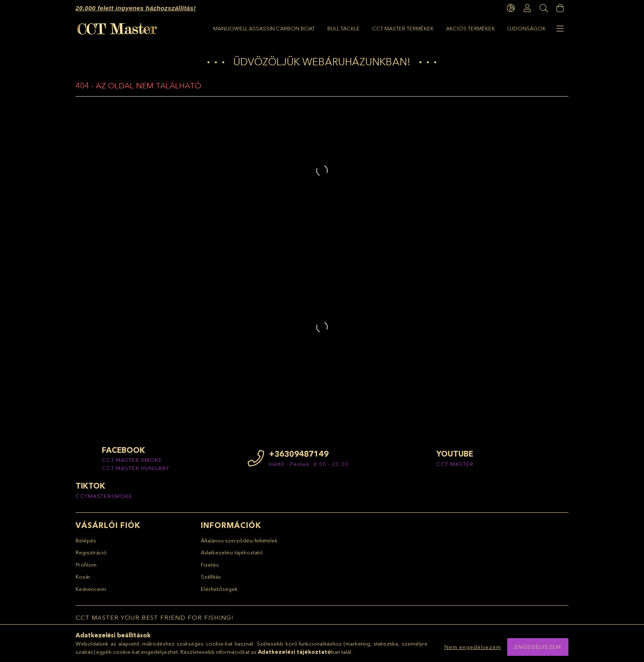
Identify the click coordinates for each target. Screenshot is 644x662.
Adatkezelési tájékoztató (232, 556)
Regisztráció (91, 556)
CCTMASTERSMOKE (104, 500)
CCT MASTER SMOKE (132, 464)
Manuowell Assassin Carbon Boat (495, 28)
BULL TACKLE (415, 28)
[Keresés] (544, 8)
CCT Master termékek (356, 28)
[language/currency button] (511, 8)
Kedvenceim (91, 593)
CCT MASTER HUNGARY (136, 472)
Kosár (83, 581)
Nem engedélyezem (473, 647)
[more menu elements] (560, 29)
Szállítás (211, 581)
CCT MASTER (455, 468)
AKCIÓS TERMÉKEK (289, 28)
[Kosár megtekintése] (560, 8)
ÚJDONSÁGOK (232, 28)
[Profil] (527, 8)
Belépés (86, 544)
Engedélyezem (538, 647)
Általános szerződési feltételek (239, 544)
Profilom (86, 568)
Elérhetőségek (219, 593)
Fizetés (210, 568)
